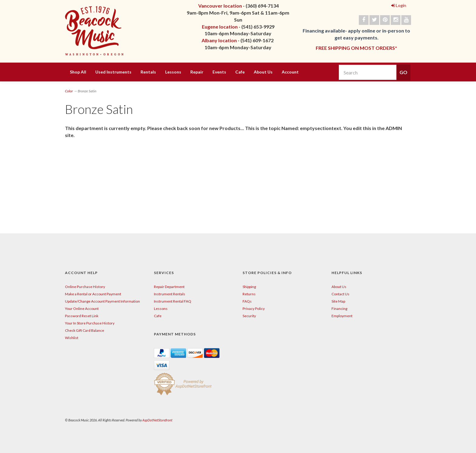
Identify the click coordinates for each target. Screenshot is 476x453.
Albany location (219, 40)
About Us (263, 72)
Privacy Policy (254, 309)
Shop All (78, 72)
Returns (249, 294)
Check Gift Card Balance (85, 330)
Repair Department (169, 287)
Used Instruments (113, 72)
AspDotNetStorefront (157, 420)
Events (219, 72)
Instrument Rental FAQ (173, 301)
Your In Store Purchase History (90, 323)
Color (69, 91)
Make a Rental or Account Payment (93, 294)
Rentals (148, 72)
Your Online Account (82, 309)
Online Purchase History (85, 287)
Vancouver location (220, 6)
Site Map (338, 301)
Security (249, 316)
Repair (197, 72)
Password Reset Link (82, 316)
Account (290, 72)
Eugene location (220, 27)
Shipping (249, 287)
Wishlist (72, 338)
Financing (339, 309)
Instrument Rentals (170, 294)
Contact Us (340, 294)
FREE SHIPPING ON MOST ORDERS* (356, 48)
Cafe (240, 72)
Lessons (173, 72)
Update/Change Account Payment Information (102, 301)
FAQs (247, 301)
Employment (342, 316)
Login (399, 5)
